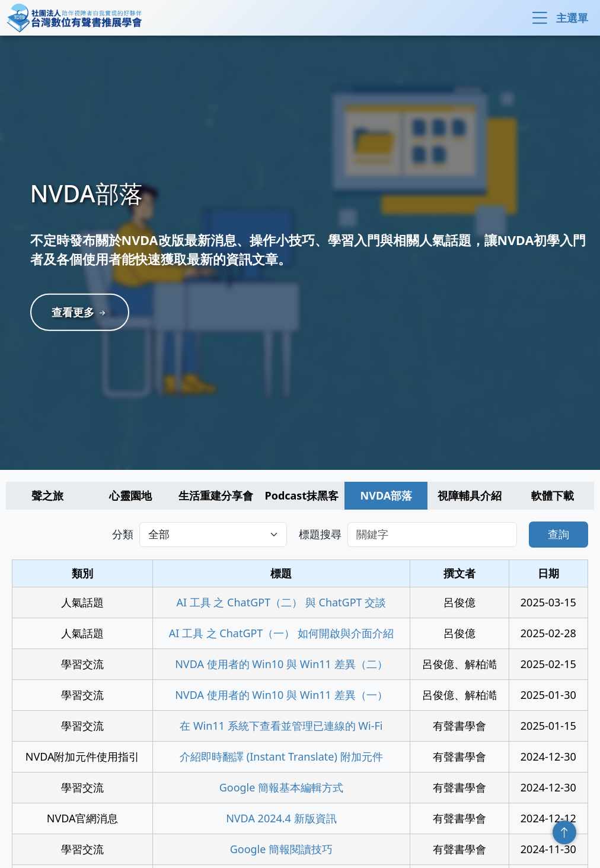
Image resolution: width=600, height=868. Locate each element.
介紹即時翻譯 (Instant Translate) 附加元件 (281, 756)
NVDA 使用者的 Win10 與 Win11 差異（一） (281, 695)
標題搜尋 (320, 534)
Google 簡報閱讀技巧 (281, 849)
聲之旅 (47, 495)
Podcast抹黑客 (302, 495)
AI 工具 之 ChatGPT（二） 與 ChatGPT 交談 (281, 602)
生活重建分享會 (216, 495)
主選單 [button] (558, 18)
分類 (123, 534)
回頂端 (564, 832)
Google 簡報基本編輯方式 (281, 787)
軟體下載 (553, 495)
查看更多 (83, 312)
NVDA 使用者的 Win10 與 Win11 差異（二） (281, 664)
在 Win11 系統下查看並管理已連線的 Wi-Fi (281, 726)
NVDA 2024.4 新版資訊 (281, 818)
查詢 (558, 534)
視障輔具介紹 (470, 495)
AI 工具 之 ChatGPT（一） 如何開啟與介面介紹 (281, 633)
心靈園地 (130, 495)
